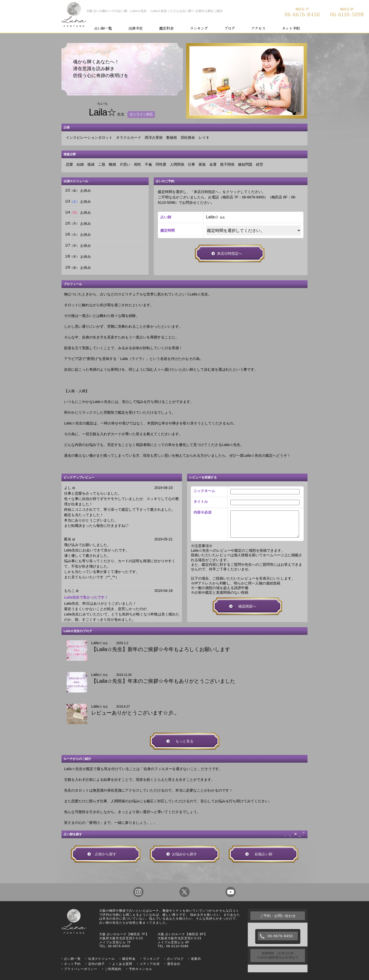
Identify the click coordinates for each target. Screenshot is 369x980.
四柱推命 (188, 137)
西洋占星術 (154, 137)
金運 (213, 164)
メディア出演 (150, 964)
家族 (202, 164)
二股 (102, 164)
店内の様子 (96, 964)
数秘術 (172, 137)
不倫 (148, 164)
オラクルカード (129, 137)
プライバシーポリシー (81, 969)
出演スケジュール (101, 959)
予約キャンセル (141, 969)
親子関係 (227, 164)
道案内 (196, 959)
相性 (138, 164)
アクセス (258, 28)
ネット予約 (291, 28)
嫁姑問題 (245, 164)
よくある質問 (122, 964)
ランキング (199, 28)
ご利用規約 (113, 969)
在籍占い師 (263, 854)
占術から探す (106, 854)
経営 (260, 164)
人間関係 (177, 164)
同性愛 (161, 164)
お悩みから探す (184, 854)
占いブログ (175, 959)
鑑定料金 (166, 28)
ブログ (230, 28)
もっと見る (184, 741)
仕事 (191, 164)
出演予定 (136, 28)
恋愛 (69, 164)
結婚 (80, 164)
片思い (125, 164)
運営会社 (174, 964)
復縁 (91, 164)
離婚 (112, 164)
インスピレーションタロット (89, 137)
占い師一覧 (103, 28)
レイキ (204, 137)
